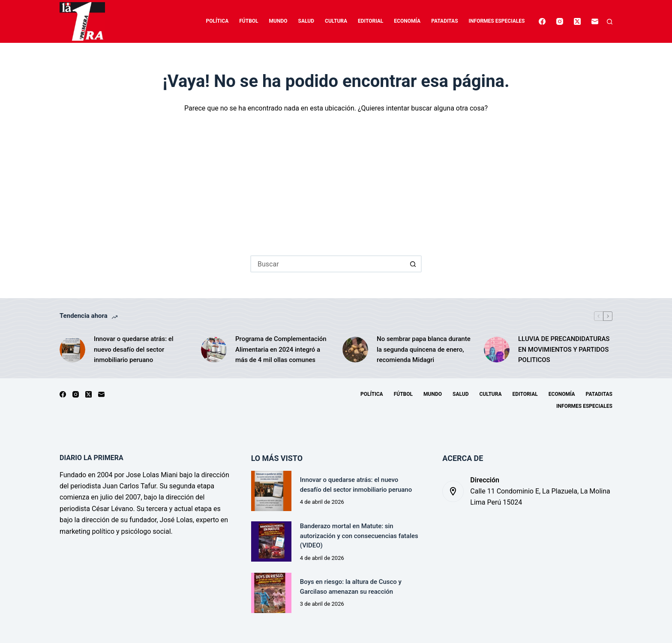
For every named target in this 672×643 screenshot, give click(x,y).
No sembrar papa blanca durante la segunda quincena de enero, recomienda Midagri (424, 350)
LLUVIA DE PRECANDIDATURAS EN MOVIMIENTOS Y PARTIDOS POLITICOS (564, 350)
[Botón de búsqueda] (413, 264)
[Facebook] (542, 21)
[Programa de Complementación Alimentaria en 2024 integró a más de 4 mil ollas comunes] (214, 350)
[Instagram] (560, 21)
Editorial (370, 21)
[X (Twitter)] (577, 21)
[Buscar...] (327, 264)
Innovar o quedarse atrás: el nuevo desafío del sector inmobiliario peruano (134, 350)
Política (217, 21)
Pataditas (444, 21)
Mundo (278, 21)
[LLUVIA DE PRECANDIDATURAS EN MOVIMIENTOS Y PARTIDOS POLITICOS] (497, 350)
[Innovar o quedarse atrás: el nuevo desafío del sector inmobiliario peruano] (72, 350)
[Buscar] (610, 22)
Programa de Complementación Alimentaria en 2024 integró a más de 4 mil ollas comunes (281, 350)
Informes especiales (497, 21)
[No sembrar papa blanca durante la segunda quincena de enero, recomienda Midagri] (355, 350)
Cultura (336, 21)
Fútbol (249, 21)
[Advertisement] (336, 178)
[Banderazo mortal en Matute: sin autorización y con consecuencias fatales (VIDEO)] (271, 541)
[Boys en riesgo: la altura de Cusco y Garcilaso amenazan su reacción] (271, 593)
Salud (306, 21)
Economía (407, 21)
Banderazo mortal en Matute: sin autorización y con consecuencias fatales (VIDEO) (359, 536)
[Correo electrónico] (595, 21)
